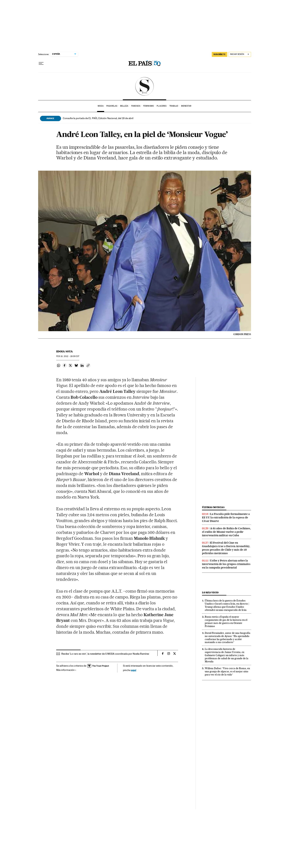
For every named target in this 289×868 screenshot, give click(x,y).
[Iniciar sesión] (240, 54)
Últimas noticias (213, 507)
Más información (66, 670)
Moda (101, 106)
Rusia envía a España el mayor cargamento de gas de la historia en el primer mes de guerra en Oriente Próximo (226, 621)
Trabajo (174, 106)
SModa (145, 86)
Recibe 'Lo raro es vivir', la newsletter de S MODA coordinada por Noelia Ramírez (105, 654)
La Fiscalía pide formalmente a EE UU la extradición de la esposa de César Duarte (226, 517)
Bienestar (186, 106)
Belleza (124, 106)
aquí (134, 670)
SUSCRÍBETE (220, 54)
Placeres (162, 106)
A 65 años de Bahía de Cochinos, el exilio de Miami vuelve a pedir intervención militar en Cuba (226, 532)
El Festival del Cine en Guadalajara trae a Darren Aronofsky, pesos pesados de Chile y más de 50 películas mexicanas (226, 548)
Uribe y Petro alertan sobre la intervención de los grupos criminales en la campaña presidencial (226, 564)
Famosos (136, 106)
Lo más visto (210, 593)
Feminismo (149, 106)
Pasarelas (112, 106)
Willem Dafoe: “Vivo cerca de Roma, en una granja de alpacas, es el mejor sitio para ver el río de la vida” (227, 671)
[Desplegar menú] (41, 64)
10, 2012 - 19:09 (68, 356)
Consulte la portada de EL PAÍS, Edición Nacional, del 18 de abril (98, 118)
